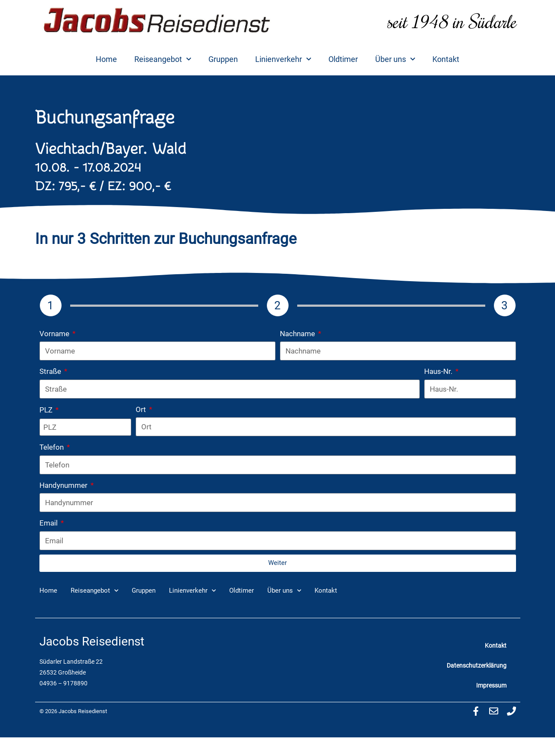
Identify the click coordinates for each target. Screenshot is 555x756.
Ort (142, 409)
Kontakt (446, 59)
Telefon (52, 447)
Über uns (395, 60)
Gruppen (223, 59)
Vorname (55, 334)
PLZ (47, 410)
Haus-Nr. (439, 371)
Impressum (491, 685)
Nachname (298, 334)
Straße (51, 371)
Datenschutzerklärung (477, 665)
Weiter (277, 563)
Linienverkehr (283, 60)
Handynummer (64, 485)
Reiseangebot (163, 60)
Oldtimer (343, 59)
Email (49, 523)
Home (106, 59)
